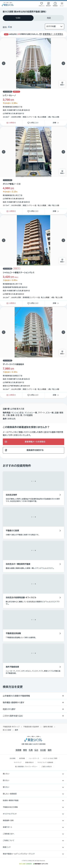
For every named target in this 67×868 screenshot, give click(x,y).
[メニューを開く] (62, 4)
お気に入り (34, 123)
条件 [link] (16, 730)
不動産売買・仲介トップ (11, 727)
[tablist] (33, 18)
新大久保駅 (7, 730)
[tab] (18, 18)
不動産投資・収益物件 (31, 727)
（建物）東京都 (48, 727)
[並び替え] (55, 26)
